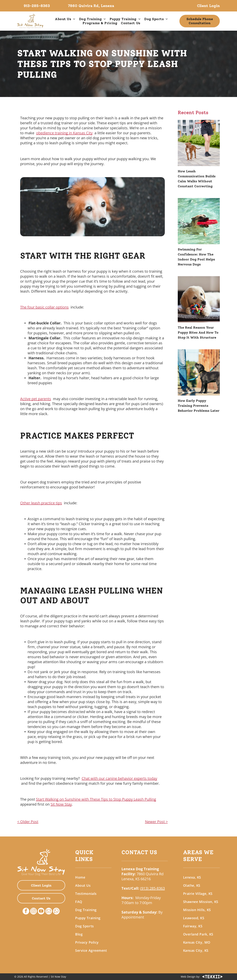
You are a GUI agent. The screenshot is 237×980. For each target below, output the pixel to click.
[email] (49, 912)
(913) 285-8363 (152, 888)
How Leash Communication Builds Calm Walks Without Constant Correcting (197, 179)
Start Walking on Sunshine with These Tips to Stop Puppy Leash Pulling (96, 799)
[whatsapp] (56, 912)
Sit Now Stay (61, 804)
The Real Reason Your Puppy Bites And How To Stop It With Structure (198, 333)
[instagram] (34, 912)
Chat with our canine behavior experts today (119, 778)
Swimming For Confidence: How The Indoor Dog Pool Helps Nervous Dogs (196, 257)
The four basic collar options (44, 307)
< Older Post (28, 822)
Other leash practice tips (41, 503)
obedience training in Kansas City (64, 133)
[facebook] (26, 912)
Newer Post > (156, 822)
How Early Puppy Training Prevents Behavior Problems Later (199, 406)
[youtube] (41, 912)
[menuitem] (65, 19)
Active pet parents (36, 399)
